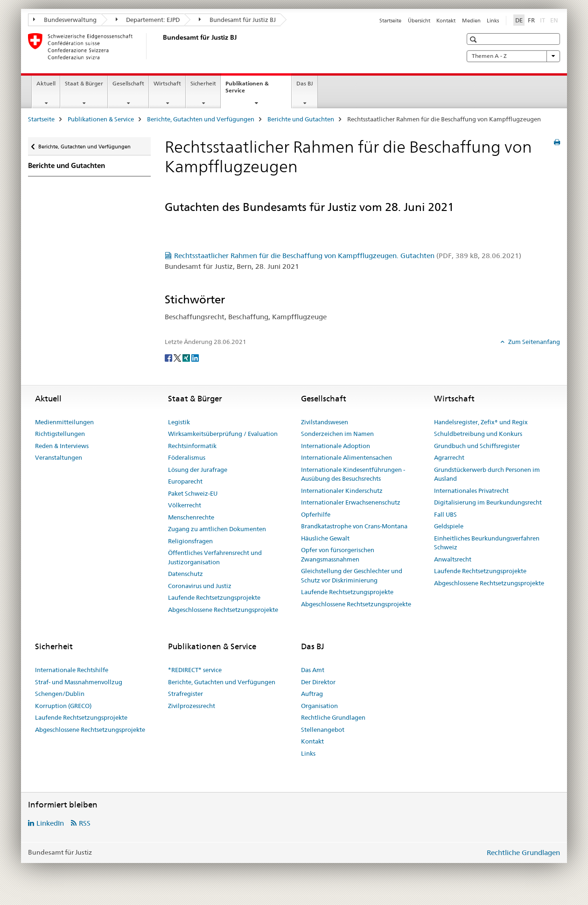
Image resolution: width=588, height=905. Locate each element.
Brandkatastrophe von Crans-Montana (354, 526)
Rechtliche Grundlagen (333, 717)
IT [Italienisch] (543, 20)
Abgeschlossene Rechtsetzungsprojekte (223, 610)
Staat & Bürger (84, 83)
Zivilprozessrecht (192, 706)
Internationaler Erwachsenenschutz (351, 502)
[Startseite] (161, 46)
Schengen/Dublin (60, 694)
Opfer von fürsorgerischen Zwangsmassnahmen (338, 554)
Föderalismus (187, 457)
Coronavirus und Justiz (200, 586)
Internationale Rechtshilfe (72, 670)
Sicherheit (203, 83)
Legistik (179, 422)
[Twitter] (178, 357)
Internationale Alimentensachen (346, 457)
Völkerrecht (185, 505)
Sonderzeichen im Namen (337, 434)
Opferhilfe (316, 514)
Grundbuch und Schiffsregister (477, 446)
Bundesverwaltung (65, 20)
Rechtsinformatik (192, 446)
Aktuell (46, 83)
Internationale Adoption (336, 446)
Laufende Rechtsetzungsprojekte (214, 597)
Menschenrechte (191, 517)
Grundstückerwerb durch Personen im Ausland (487, 474)
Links (493, 21)
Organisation (319, 706)
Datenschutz (185, 574)
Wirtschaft (167, 83)
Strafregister (185, 694)
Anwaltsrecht (453, 559)
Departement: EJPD (148, 20)
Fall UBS (445, 514)
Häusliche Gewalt (325, 538)
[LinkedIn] (195, 357)
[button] (474, 39)
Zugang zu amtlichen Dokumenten (217, 529)
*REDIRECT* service (195, 670)
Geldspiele (449, 526)
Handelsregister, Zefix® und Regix (481, 422)
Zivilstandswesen (325, 422)
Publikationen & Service (247, 90)
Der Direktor (318, 682)
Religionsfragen (190, 541)
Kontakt (446, 21)
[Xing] (187, 357)
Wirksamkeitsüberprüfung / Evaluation (223, 434)
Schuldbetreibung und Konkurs (478, 434)
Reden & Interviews (62, 446)
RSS (85, 823)
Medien (471, 21)
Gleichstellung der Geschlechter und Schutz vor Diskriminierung (352, 575)
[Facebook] (169, 357)
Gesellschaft (128, 83)
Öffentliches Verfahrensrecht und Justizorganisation (215, 557)
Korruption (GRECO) (63, 706)
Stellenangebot (323, 730)
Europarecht (185, 481)
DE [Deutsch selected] (519, 20)
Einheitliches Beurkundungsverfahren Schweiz (487, 543)
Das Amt (313, 670)
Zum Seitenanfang (533, 342)
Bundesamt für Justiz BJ (237, 20)
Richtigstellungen (60, 434)
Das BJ (305, 83)
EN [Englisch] (555, 20)
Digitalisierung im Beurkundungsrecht (488, 502)
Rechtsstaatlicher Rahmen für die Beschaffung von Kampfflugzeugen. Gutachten (348, 256)
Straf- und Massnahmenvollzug (79, 682)
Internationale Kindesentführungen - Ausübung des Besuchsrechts (353, 474)
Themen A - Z (513, 56)
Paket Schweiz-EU (193, 493)
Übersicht (419, 21)
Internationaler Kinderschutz (342, 491)
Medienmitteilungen (64, 422)
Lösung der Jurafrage (198, 470)
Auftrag (312, 694)
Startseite (390, 21)
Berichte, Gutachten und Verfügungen (201, 119)
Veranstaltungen (59, 457)
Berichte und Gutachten (301, 119)
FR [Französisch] (531, 20)
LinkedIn (50, 823)
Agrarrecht (449, 457)
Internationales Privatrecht (471, 491)
